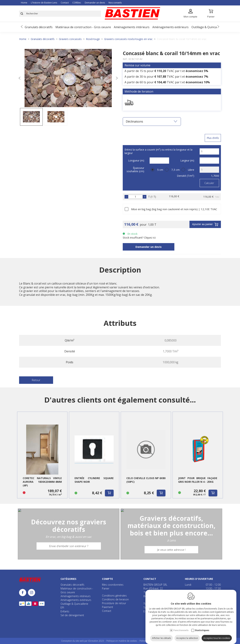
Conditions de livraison (115, 599)
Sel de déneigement (72, 615)
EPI (62, 608)
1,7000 (215, 176)
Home (24, 3)
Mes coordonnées (113, 585)
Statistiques (202, 627)
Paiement (108, 607)
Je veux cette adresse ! (171, 553)
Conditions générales (114, 596)
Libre (191, 170)
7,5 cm (175, 170)
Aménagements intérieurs (132, 27)
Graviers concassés (70, 39)
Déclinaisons (152, 122)
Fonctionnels (181, 627)
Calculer (209, 183)
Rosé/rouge (93, 39)
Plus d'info (213, 138)
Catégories (68, 579)
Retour (36, 380)
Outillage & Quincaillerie (208, 27)
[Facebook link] (24, 593)
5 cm (160, 170)
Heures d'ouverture (199, 579)
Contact (65, 3)
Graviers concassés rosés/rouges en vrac (128, 39)
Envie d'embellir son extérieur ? (69, 549)
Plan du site (173, 641)
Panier (106, 588)
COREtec (77, 3)
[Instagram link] (32, 593)
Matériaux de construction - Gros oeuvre (83, 27)
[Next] (218, 27)
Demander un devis (95, 3)
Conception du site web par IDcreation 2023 (82, 641)
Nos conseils (115, 3)
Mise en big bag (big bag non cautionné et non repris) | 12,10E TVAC (174, 209)
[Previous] (22, 27)
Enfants (65, 611)
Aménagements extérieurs (170, 27)
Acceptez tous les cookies (217, 634)
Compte (107, 579)
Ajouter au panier (205, 225)
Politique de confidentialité (152, 641)
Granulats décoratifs (39, 27)
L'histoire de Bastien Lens (44, 3)
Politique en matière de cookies (122, 641)
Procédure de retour (114, 603)
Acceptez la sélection (187, 634)
